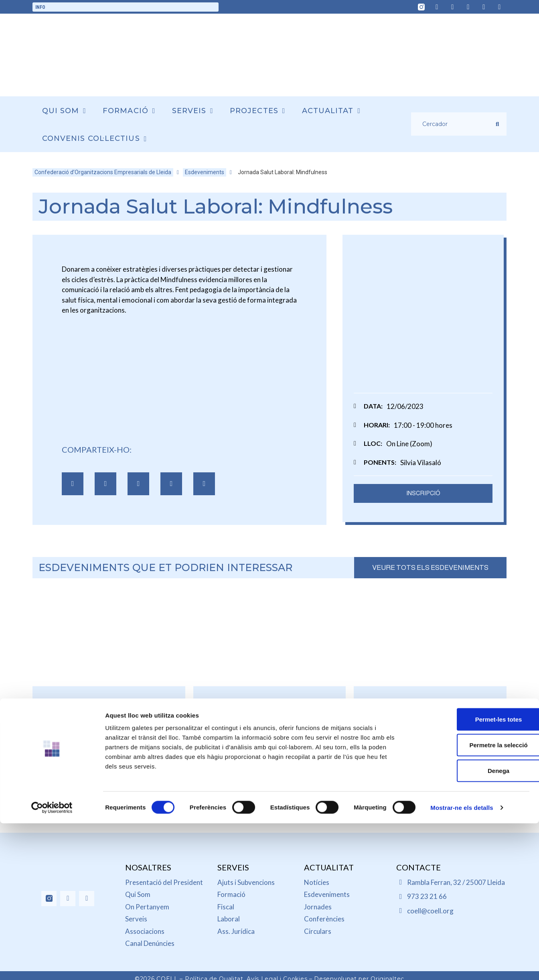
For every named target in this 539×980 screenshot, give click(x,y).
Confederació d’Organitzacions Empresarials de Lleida (103, 172)
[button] (73, 486)
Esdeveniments (205, 172)
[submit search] (497, 124)
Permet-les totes (472, 611)
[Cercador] (453, 124)
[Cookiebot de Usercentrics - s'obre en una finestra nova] (52, 693)
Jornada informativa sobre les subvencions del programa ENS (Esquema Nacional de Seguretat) (269, 742)
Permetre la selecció (472, 637)
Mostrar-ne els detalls (462, 693)
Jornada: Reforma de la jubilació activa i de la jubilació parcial (430, 727)
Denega (472, 662)
